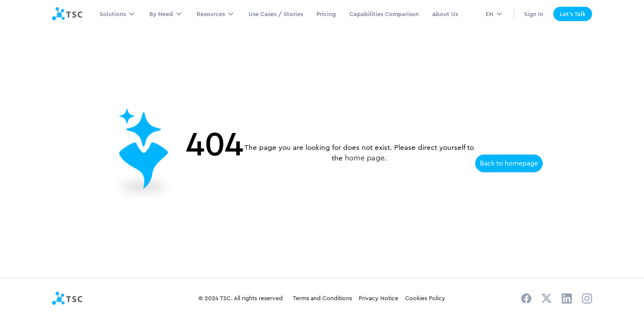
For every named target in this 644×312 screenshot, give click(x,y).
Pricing (326, 14)
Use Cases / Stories (276, 14)
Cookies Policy (425, 298)
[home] (67, 14)
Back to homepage (509, 163)
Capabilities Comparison (384, 14)
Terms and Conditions (322, 298)
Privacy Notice (379, 298)
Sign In (534, 14)
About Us (445, 14)
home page (365, 158)
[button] (118, 14)
